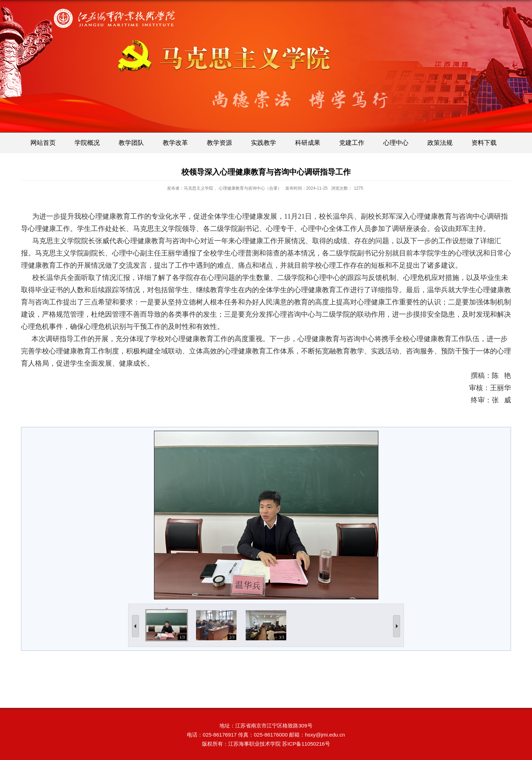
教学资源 (219, 143)
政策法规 (440, 143)
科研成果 (308, 143)
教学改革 (175, 143)
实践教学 (264, 143)
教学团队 (131, 143)
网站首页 (43, 143)
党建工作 (352, 143)
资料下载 (484, 143)
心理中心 (396, 143)
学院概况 (87, 143)
